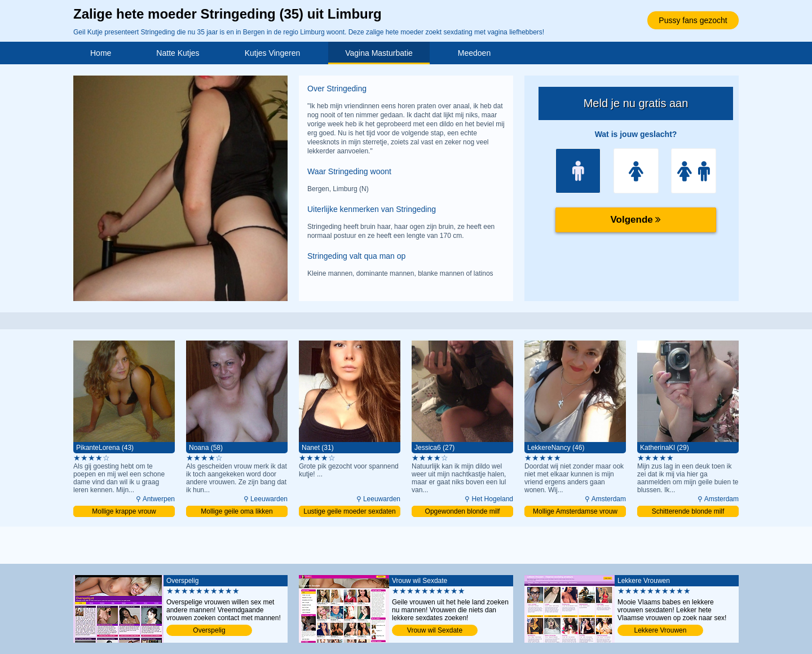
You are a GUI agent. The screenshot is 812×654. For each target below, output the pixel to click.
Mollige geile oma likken (237, 511)
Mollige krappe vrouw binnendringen (124, 512)
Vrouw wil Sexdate (435, 630)
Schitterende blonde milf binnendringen (688, 512)
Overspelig (209, 630)
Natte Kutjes (178, 53)
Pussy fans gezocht (693, 20)
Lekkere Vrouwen (661, 630)
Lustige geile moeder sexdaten (349, 511)
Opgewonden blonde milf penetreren (463, 512)
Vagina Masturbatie (379, 53)
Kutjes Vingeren (273, 53)
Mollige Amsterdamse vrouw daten (575, 512)
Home (101, 53)
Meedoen (474, 53)
